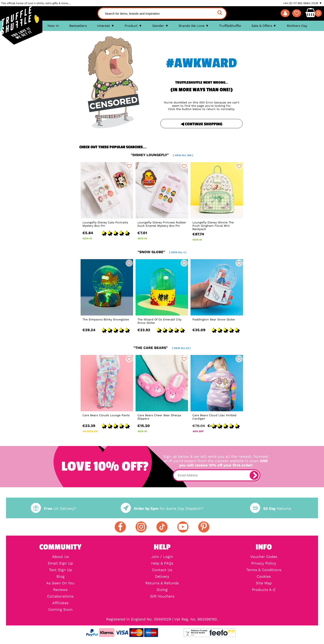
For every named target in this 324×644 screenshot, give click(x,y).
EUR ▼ (317, 3)
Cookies (264, 576)
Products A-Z (264, 590)
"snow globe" (162, 252)
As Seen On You (60, 583)
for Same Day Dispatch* (162, 508)
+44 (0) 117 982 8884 (296, 3)
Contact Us (162, 570)
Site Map (264, 583)
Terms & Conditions (264, 570)
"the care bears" (162, 348)
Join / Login (162, 557)
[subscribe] (254, 475)
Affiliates (60, 603)
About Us (60, 557)
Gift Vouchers (162, 596)
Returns (270, 508)
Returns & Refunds (162, 583)
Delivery (162, 576)
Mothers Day (297, 26)
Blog (60, 576)
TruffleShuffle (230, 26)
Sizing (162, 590)
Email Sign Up (60, 563)
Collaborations (60, 596)
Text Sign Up (60, 570)
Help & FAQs (162, 563)
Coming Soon (60, 610)
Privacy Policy (264, 563)
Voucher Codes (264, 557)
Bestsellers (78, 26)
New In (53, 26)
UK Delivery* (54, 508)
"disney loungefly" (162, 155)
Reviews (60, 590)
